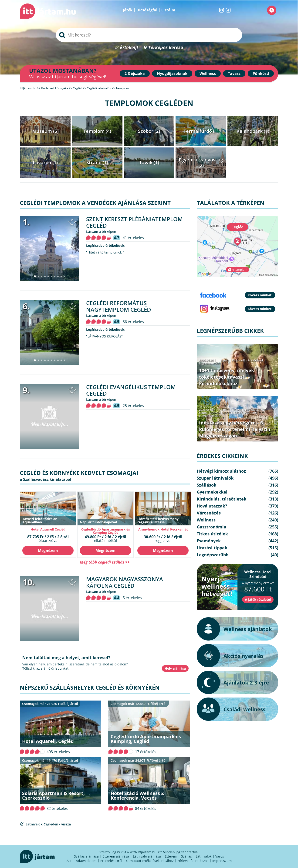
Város (220, 856)
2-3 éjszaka (135, 73)
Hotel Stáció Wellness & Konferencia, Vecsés (138, 796)
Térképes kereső (166, 48)
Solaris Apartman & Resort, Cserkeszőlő (53, 796)
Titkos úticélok (212, 534)
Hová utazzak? (212, 506)
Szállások (207, 485)
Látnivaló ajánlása (147, 856)
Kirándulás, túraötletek (248, 360)
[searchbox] (149, 35)
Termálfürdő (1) (201, 131)
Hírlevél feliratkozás (193, 861)
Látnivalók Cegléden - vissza (48, 824)
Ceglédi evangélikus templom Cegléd (131, 390)
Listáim (168, 10)
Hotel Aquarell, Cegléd (48, 741)
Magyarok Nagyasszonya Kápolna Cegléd (125, 582)
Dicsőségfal (147, 10)
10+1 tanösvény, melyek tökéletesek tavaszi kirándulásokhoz (227, 377)
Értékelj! (129, 48)
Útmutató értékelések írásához (150, 861)
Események (209, 541)
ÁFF (69, 861)
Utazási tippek (212, 548)
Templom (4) (97, 131)
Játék (128, 10)
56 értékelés (133, 322)
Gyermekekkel (212, 492)
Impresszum (222, 861)
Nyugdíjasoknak (172, 73)
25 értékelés (133, 406)
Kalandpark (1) (253, 131)
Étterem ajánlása (116, 856)
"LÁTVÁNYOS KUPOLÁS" (104, 336)
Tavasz (234, 73)
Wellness (208, 73)
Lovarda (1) (45, 162)
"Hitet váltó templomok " (105, 252)
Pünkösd (261, 73)
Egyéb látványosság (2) (201, 162)
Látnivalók (204, 856)
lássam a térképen (101, 232)
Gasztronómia (212, 527)
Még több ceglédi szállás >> (105, 562)
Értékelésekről (111, 861)
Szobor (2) (149, 131)
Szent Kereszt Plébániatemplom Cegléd (134, 222)
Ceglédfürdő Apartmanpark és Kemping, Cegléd (146, 739)
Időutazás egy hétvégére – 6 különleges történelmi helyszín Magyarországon (235, 429)
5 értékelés (132, 598)
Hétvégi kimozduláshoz (248, 410)
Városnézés (209, 513)
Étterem (171, 856)
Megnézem (48, 551)
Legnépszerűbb (210, 363)
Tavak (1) (149, 162)
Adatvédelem (86, 861)
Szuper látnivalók (211, 413)
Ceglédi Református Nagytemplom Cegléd (119, 306)
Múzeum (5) (45, 131)
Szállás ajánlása (86, 856)
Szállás (186, 856)
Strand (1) (97, 162)
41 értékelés (133, 238)
